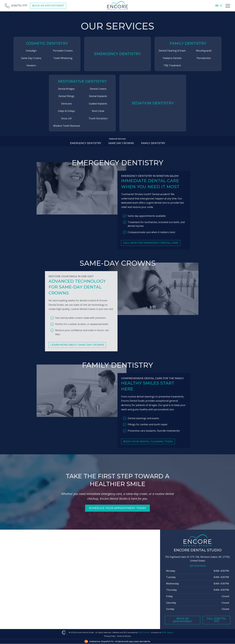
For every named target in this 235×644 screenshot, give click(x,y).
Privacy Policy (110, 636)
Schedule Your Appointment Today (118, 508)
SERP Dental (144, 633)
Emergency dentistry (86, 143)
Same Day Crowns (121, 143)
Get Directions (198, 566)
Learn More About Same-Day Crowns (77, 350)
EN (217, 6)
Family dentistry (153, 143)
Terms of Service (124, 636)
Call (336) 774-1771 (216, 620)
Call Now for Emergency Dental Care (151, 248)
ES (221, 6)
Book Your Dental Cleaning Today (148, 446)
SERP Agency (167, 633)
